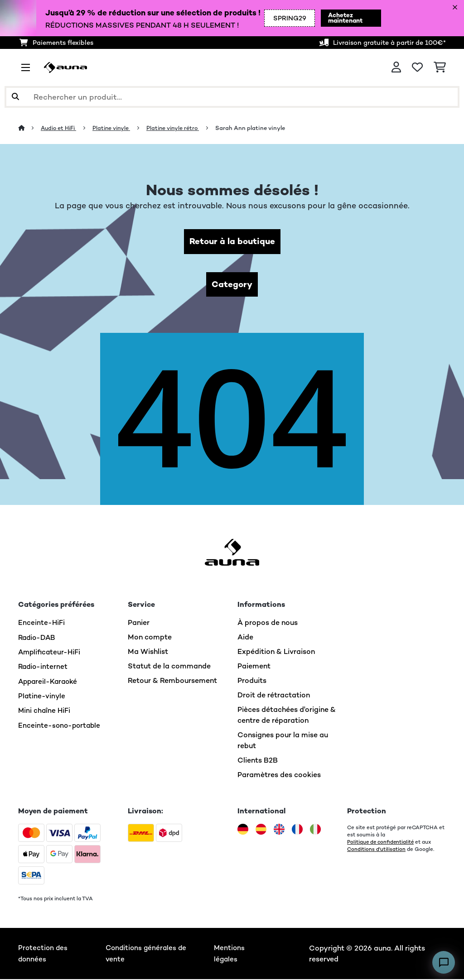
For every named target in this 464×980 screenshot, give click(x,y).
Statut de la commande (169, 667)
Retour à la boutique (232, 242)
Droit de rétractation (274, 696)
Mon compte (150, 638)
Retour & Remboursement (172, 682)
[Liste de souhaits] (417, 67)
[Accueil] (30, 128)
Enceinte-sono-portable (60, 725)
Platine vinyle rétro (179, 128)
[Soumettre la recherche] (15, 97)
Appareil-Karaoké (49, 682)
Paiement (254, 667)
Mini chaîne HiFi (45, 711)
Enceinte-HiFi (42, 624)
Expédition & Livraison (276, 653)
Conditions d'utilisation (376, 850)
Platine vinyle (116, 128)
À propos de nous (268, 624)
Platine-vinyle (42, 696)
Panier (139, 624)
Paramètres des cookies (279, 776)
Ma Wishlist (148, 653)
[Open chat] (444, 962)
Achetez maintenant (340, 18)
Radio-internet (44, 667)
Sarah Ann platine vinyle (258, 128)
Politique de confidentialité (382, 843)
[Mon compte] (396, 67)
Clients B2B (258, 761)
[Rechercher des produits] (232, 97)
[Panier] (440, 67)
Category (232, 285)
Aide (245, 638)
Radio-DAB (38, 638)
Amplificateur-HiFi (51, 653)
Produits (252, 682)
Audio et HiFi (60, 128)
